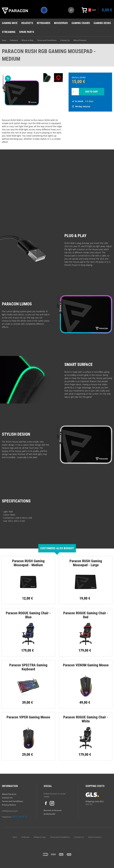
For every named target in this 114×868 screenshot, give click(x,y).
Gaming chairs (81, 23)
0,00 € (107, 10)
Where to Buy (27, 40)
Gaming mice (10, 23)
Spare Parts (27, 32)
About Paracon (80, 40)
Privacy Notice (9, 805)
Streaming (9, 32)
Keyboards (44, 23)
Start (4, 40)
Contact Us (65, 40)
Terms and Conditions (47, 40)
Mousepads (61, 23)
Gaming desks (102, 23)
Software (14, 40)
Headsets (27, 23)
